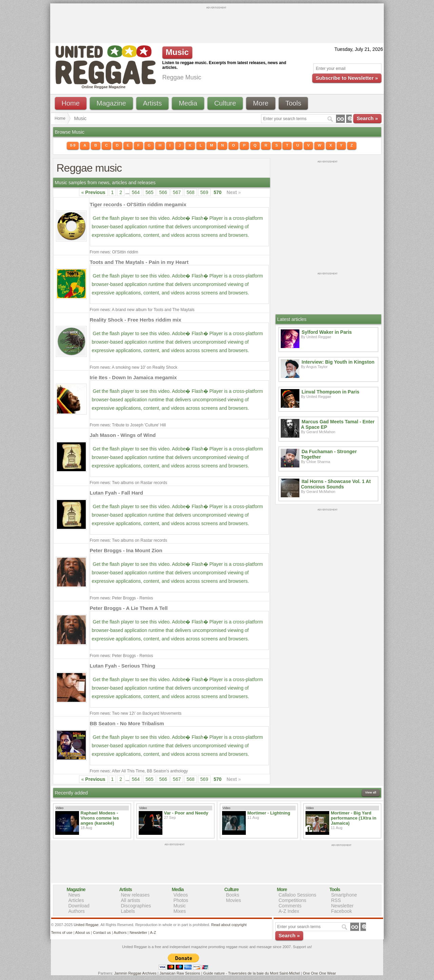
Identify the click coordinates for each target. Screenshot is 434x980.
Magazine (111, 103)
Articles (76, 900)
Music (180, 906)
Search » (367, 118)
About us (83, 933)
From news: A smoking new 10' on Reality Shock (134, 367)
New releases (135, 895)
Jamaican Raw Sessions (180, 973)
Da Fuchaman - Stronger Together (329, 454)
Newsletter (342, 906)
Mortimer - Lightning (269, 813)
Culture (225, 103)
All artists (131, 900)
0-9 (73, 145)
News (74, 895)
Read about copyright (229, 925)
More (261, 103)
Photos (181, 900)
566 (163, 192)
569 (204, 192)
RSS (336, 900)
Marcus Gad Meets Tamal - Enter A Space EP (338, 424)
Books (233, 895)
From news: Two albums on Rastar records (129, 483)
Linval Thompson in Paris (331, 392)
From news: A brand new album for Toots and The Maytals (142, 310)
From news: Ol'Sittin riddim (114, 252)
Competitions (293, 900)
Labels (128, 911)
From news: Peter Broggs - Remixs (122, 598)
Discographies (136, 906)
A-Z (153, 933)
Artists (153, 103)
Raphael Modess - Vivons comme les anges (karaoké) (100, 818)
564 (136, 192)
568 (190, 192)
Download (79, 906)
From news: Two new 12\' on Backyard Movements (136, 713)
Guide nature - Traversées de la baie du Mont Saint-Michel (251, 973)
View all (371, 792)
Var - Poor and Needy (186, 813)
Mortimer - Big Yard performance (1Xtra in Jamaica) (354, 818)
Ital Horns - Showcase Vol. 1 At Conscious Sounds (336, 484)
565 (149, 192)
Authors (77, 911)
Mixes (180, 911)
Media (188, 103)
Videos (181, 895)
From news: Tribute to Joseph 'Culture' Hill (128, 425)
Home (71, 103)
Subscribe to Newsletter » (347, 78)
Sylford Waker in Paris (327, 332)
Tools (293, 103)
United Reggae (86, 925)
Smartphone (344, 895)
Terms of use (62, 933)
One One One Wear (319, 973)
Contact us (102, 933)
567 (177, 192)
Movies (234, 900)
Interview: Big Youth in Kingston (338, 362)
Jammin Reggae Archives (135, 973)
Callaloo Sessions (298, 895)
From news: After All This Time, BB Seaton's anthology (139, 771)
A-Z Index (289, 911)
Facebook (342, 911)
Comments (290, 906)
